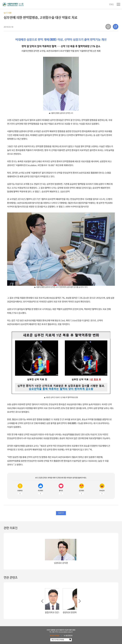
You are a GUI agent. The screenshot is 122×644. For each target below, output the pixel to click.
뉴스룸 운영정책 (68, 636)
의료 (10, 13)
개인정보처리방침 (54, 636)
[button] (79, 602)
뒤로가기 (61, 513)
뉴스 (5, 13)
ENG (111, 5)
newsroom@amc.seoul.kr (66, 632)
